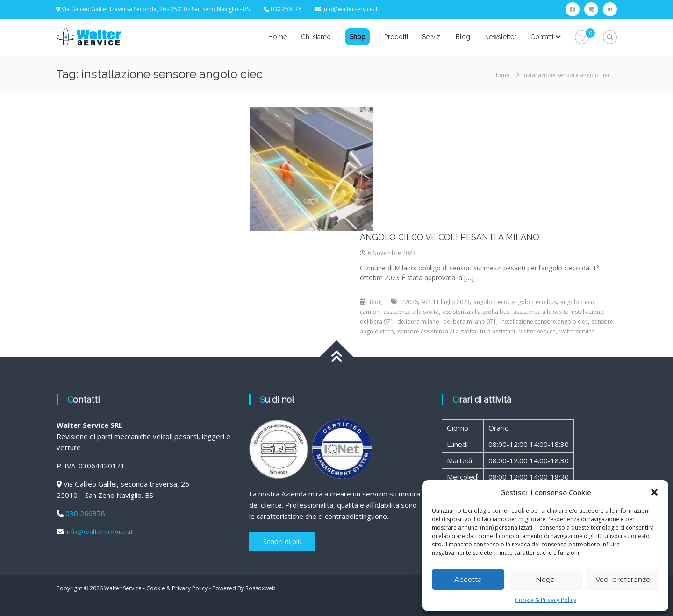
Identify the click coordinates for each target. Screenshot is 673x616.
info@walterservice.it (350, 9)
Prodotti (396, 37)
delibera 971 (377, 322)
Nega (545, 579)
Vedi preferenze (623, 579)
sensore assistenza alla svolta (437, 331)
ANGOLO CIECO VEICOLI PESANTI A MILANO (450, 237)
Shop (358, 37)
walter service (537, 331)
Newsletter (500, 37)
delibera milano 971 (470, 322)
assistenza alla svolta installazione (558, 312)
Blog (463, 37)
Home (278, 37)
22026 (410, 302)
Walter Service (123, 588)
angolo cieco (490, 302)
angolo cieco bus (534, 302)
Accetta (468, 579)
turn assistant (498, 331)
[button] (654, 492)
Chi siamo (316, 37)
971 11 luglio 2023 (446, 302)
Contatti (542, 37)
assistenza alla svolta (411, 312)
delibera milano (418, 322)
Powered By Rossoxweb (244, 588)
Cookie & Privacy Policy (546, 600)
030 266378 (85, 513)
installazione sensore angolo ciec (544, 322)
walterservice (577, 331)
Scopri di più (282, 541)
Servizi (432, 37)
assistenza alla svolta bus (476, 312)
